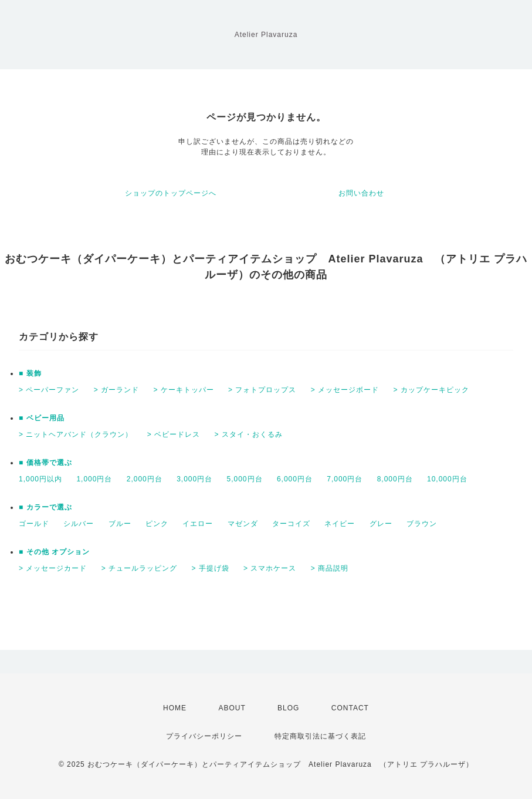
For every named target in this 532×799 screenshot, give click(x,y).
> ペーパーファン (49, 390)
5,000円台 (245, 479)
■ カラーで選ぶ (45, 507)
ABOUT (232, 708)
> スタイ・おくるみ (248, 434)
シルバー (79, 524)
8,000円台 (395, 479)
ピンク (157, 524)
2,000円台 (145, 479)
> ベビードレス (174, 434)
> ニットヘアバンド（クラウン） (76, 434)
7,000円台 (345, 479)
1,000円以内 (40, 479)
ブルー (120, 524)
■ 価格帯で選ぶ (45, 463)
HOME (175, 708)
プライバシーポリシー (204, 736)
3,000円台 (194, 479)
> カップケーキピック (431, 390)
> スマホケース (270, 568)
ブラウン (422, 524)
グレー (381, 524)
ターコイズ (291, 524)
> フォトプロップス (262, 390)
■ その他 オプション (54, 552)
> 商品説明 (330, 568)
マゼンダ (243, 524)
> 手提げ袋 (210, 568)
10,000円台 (447, 479)
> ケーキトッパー (183, 390)
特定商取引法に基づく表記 (320, 736)
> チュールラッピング (139, 568)
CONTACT (350, 708)
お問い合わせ (361, 193)
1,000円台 (94, 479)
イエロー (198, 524)
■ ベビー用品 (42, 418)
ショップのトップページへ (171, 193)
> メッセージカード (53, 568)
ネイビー (340, 524)
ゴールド (34, 524)
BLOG (288, 708)
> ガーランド (116, 390)
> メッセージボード (345, 390)
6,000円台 (295, 479)
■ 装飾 (30, 373)
